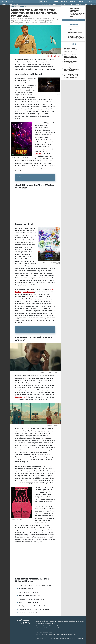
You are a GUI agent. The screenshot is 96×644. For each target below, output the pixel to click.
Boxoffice (93, 4)
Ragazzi (72, 16)
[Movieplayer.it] (7, 2)
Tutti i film (62, 4)
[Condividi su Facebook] (49, 56)
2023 (73, 13)
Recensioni (49, 4)
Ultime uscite (70, 4)
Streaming (81, 2)
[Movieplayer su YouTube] (26, 623)
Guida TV (89, 2)
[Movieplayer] (23, 620)
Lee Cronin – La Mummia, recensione (13, 4)
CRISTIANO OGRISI (26, 56)
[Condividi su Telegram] (58, 56)
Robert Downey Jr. (21, 397)
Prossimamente (78, 4)
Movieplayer (13, 6)
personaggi (65, 2)
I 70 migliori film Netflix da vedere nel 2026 (71, 62)
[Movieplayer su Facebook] (18, 623)
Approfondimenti (23, 6)
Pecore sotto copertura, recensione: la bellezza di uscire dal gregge (71, 50)
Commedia (78, 15)
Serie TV (47, 2)
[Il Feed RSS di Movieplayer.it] (29, 623)
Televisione (55, 2)
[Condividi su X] (52, 56)
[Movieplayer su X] (21, 623)
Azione (83, 13)
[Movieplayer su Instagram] (23, 623)
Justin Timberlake (29, 292)
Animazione (78, 13)
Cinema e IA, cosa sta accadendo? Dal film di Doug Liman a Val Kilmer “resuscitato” (71, 70)
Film (41, 2)
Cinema (73, 2)
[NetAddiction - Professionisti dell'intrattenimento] (47, 632)
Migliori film (56, 4)
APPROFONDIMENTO (16, 56)
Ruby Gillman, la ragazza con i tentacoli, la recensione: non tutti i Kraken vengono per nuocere (76, 31)
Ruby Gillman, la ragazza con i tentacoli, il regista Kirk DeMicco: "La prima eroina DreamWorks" (76, 38)
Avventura (73, 15)
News (44, 4)
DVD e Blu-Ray (86, 4)
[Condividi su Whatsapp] (55, 56)
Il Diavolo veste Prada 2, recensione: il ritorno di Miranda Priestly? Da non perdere (70, 57)
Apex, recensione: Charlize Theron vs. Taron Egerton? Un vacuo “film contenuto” (72, 76)
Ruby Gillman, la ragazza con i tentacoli (75, 10)
